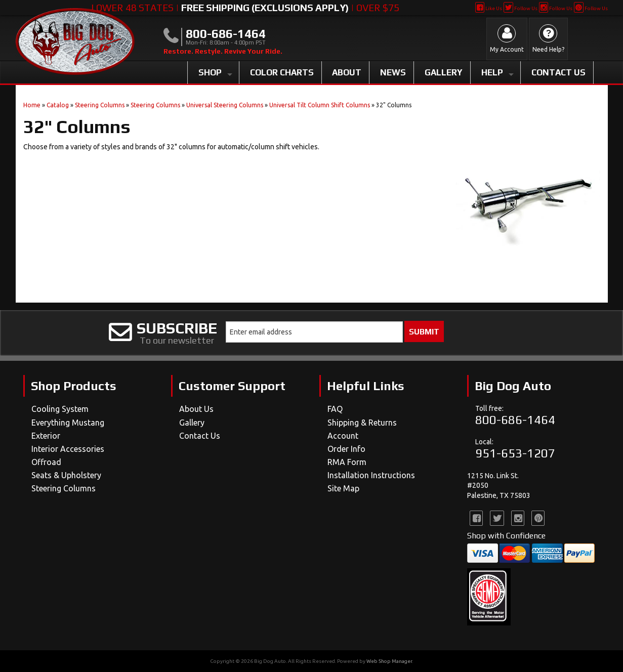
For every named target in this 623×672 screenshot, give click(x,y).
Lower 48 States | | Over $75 (245, 8)
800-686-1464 (515, 420)
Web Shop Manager (389, 661)
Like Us (489, 8)
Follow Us (521, 8)
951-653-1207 (515, 453)
